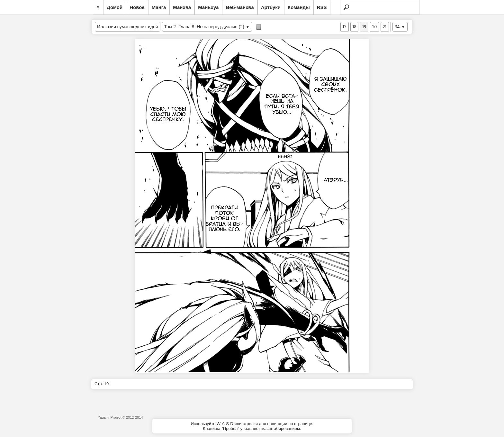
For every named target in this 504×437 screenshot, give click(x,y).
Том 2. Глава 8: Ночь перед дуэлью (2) (204, 27)
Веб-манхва (240, 7)
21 (385, 27)
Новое (137, 7)
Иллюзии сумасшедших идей (128, 27)
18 (355, 27)
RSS (322, 7)
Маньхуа (208, 7)
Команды (299, 7)
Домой (115, 7)
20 (374, 27)
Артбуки (271, 7)
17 (345, 27)
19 (364, 27)
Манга (159, 7)
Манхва (182, 7)
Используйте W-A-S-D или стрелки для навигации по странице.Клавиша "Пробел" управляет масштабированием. (252, 426)
